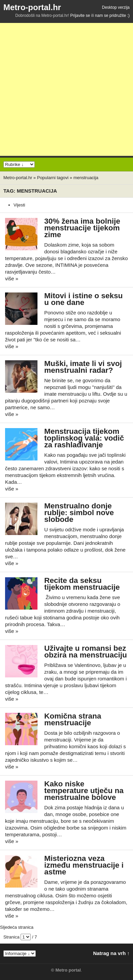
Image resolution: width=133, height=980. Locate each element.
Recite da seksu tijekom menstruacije (82, 584)
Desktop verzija (116, 7)
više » (12, 278)
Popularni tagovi (53, 178)
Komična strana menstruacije (73, 719)
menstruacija (86, 178)
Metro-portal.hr (32, 7)
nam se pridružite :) (112, 16)
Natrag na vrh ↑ (111, 953)
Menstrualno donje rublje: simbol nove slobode (79, 513)
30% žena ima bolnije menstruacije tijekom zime (82, 228)
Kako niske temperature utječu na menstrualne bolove (84, 791)
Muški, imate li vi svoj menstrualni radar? (83, 367)
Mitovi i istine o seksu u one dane (84, 299)
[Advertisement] (66, 89)
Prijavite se (80, 16)
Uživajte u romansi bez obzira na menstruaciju (86, 652)
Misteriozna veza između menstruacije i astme (84, 865)
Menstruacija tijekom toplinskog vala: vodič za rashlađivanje (84, 438)
